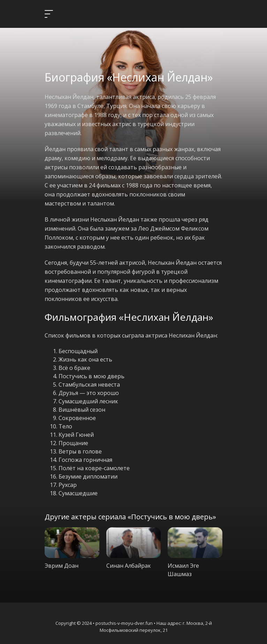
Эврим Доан (62, 566)
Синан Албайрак (129, 566)
